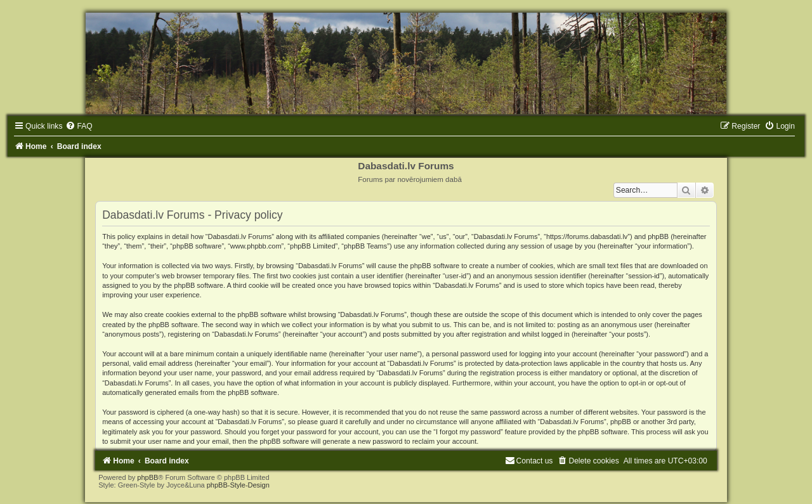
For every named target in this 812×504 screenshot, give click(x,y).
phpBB (147, 477)
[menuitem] (79, 126)
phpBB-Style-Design (238, 485)
